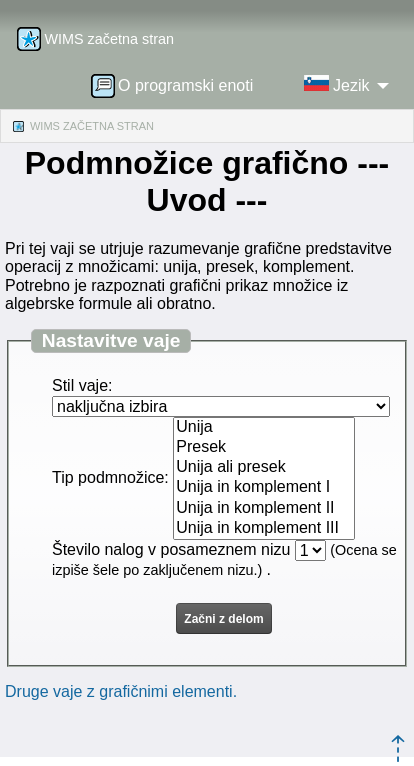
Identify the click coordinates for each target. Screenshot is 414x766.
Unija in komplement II (264, 509)
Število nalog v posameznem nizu (171, 549)
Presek (264, 448)
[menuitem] (178, 85)
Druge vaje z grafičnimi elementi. (121, 691)
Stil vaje (80, 385)
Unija (264, 428)
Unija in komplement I (264, 488)
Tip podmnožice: (110, 477)
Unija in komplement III (264, 529)
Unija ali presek (264, 468)
